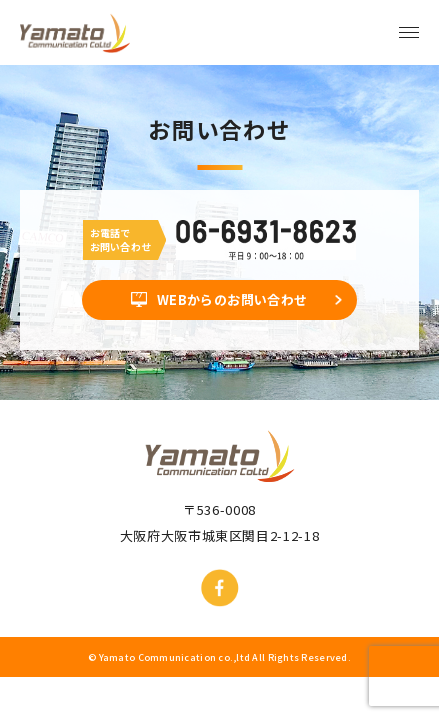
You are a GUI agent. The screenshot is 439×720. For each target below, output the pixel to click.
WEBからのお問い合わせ (232, 299)
